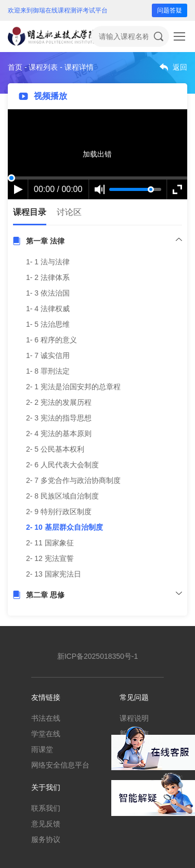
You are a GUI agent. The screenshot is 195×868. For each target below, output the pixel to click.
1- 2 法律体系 (48, 277)
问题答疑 (170, 10)
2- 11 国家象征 (50, 543)
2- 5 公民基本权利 (55, 449)
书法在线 (46, 718)
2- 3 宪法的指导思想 (59, 418)
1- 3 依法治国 (48, 293)
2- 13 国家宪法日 (54, 574)
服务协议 (46, 839)
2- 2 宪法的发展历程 (59, 402)
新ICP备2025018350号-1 (98, 656)
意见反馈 (46, 824)
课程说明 (134, 718)
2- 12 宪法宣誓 (50, 558)
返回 (180, 67)
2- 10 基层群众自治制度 (64, 527)
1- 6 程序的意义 (51, 340)
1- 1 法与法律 (48, 262)
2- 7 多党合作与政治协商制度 (73, 480)
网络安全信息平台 (60, 765)
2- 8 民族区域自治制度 (62, 496)
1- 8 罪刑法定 (48, 371)
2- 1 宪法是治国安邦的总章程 (73, 387)
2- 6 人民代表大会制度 (62, 465)
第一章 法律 (45, 241)
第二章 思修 (45, 595)
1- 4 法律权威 (48, 309)
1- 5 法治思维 (48, 324)
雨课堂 (42, 749)
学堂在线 (46, 734)
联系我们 (46, 808)
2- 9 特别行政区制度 (59, 512)
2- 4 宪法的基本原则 (59, 433)
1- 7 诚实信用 (48, 355)
